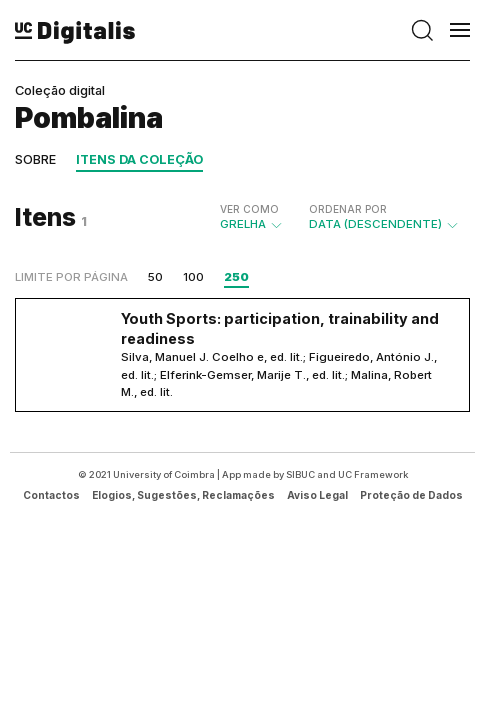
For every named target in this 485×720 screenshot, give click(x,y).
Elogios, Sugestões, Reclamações (183, 495)
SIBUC (300, 474)
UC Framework (373, 474)
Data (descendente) (384, 217)
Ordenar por (348, 209)
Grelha (252, 217)
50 (155, 277)
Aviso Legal (317, 495)
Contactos (51, 495)
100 (193, 277)
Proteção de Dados (411, 495)
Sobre (35, 159)
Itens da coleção (139, 159)
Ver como (249, 209)
